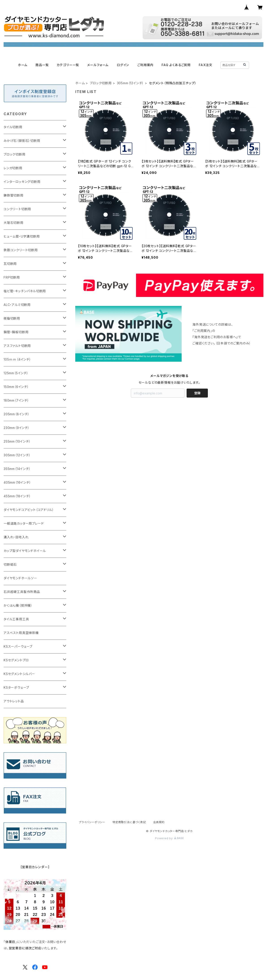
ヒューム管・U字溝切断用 (22, 236)
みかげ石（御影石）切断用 (22, 141)
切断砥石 (10, 564)
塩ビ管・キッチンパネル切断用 (25, 291)
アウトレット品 (14, 701)
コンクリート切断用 (17, 209)
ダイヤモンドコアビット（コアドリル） (29, 510)
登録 (197, 393)
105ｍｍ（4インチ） (17, 359)
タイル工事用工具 (16, 619)
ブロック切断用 (101, 83)
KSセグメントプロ (16, 660)
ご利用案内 (145, 65)
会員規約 (159, 822)
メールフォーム (98, 65)
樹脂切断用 (12, 318)
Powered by (169, 838)
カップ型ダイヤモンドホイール (25, 551)
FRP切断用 (12, 277)
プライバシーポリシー (92, 822)
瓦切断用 (10, 264)
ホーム (23, 65)
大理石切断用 (14, 223)
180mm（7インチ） (16, 400)
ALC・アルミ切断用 (17, 305)
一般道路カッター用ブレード (24, 523)
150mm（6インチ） (16, 387)
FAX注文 (206, 65)
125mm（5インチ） (16, 373)
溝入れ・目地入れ (16, 537)
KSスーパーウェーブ (18, 646)
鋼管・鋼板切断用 (16, 332)
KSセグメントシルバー (19, 674)
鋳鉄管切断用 (14, 195)
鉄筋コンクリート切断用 (21, 250)
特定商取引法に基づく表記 (129, 822)
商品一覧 (42, 65)
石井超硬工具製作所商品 (22, 592)
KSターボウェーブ (16, 687)
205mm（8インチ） (17, 414)
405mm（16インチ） (17, 482)
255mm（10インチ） (17, 441)
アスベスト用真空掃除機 (21, 633)
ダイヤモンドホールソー (20, 578)
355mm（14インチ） (17, 469)
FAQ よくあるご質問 (176, 65)
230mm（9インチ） (17, 428)
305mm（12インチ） (130, 83)
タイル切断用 (13, 127)
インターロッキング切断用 (22, 182)
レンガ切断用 (13, 168)
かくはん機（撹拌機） (18, 605)
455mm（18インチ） (17, 496)
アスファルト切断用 (17, 346)
